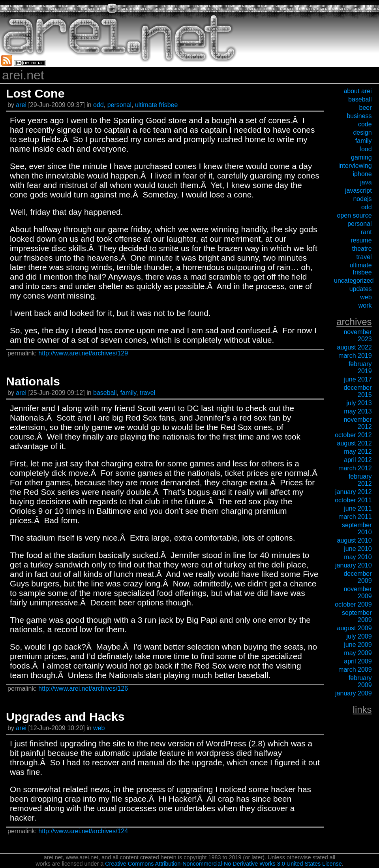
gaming (361, 157)
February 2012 (360, 480)
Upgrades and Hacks (65, 716)
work (365, 305)
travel (147, 393)
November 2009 (357, 593)
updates (361, 289)
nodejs (362, 199)
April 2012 (358, 460)
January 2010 (354, 565)
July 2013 (359, 403)
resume (361, 240)
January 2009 (354, 693)
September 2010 (357, 529)
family (129, 393)
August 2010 (355, 540)
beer (366, 108)
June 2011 (358, 508)
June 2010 (358, 549)
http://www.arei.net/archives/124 (83, 831)
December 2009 (357, 577)
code (365, 124)
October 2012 (353, 435)
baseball (105, 393)
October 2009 (353, 604)
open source (355, 215)
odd (99, 105)
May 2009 (358, 653)
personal (119, 105)
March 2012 (355, 468)
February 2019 (360, 367)
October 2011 (353, 500)
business (359, 116)
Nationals (33, 381)
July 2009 (359, 636)
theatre (362, 249)
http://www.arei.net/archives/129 (83, 353)
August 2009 (355, 628)
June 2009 (358, 645)
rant (366, 232)
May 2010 (358, 557)
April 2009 (358, 661)
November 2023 (357, 335)
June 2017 (358, 379)
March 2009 (355, 670)
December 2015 (357, 391)
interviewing (355, 166)
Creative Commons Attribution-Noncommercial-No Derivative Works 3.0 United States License (223, 864)
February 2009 (360, 681)
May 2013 (358, 411)
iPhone (362, 174)
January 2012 (354, 492)
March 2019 (355, 356)
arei (22, 105)
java (366, 182)
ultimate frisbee (157, 105)
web (99, 728)
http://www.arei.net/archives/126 (83, 689)
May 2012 (358, 452)
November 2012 (357, 423)
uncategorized (354, 281)
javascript (358, 191)
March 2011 (355, 517)
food (365, 149)
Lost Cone (35, 93)
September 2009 (357, 616)
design (362, 132)
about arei (357, 91)
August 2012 (355, 443)
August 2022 (355, 347)
